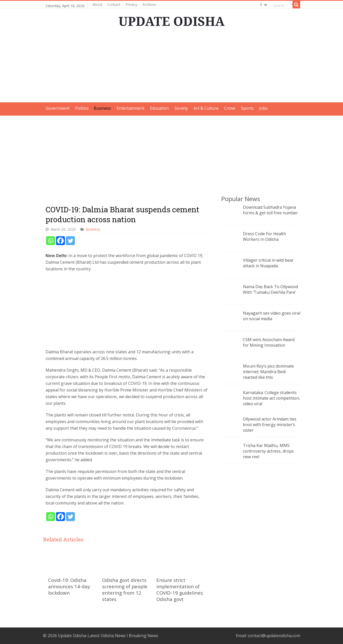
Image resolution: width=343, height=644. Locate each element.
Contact (114, 4)
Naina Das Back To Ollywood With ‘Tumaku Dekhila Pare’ (270, 289)
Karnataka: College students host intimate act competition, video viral (271, 398)
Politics (82, 108)
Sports (247, 108)
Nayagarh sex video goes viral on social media (272, 316)
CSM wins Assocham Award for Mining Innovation (269, 342)
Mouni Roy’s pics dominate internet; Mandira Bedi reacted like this (268, 372)
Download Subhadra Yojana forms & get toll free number (270, 210)
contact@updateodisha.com (274, 636)
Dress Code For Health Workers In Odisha (264, 236)
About (97, 4)
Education (159, 108)
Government (58, 108)
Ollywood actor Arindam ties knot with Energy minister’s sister (270, 425)
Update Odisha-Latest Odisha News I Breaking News (108, 636)
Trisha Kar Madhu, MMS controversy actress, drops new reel (268, 451)
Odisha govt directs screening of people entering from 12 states (125, 590)
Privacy (131, 4)
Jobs (263, 108)
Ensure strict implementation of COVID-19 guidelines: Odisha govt (180, 590)
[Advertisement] (172, 67)
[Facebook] (60, 241)
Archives (149, 4)
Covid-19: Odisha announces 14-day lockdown (69, 586)
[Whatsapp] (51, 241)
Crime (230, 108)
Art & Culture (206, 108)
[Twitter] (70, 241)
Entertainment (131, 108)
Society (181, 108)
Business (102, 108)
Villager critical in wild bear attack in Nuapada (268, 263)
